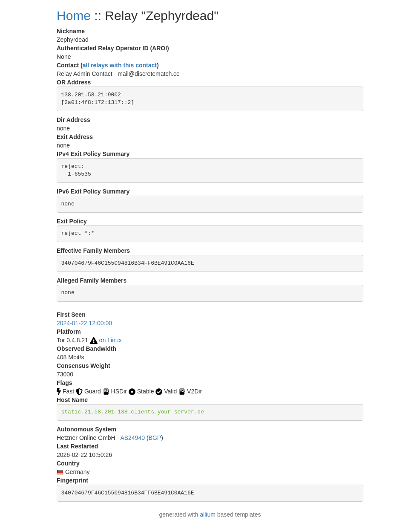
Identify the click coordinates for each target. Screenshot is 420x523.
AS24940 (132, 438)
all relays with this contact (120, 65)
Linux (114, 340)
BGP (155, 438)
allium (208, 514)
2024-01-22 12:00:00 (84, 323)
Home (74, 16)
